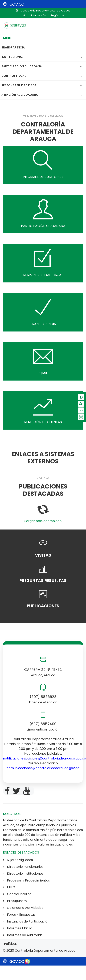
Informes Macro (18, 928)
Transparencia (13, 47)
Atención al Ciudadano (20, 95)
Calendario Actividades (23, 908)
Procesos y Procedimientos (26, 880)
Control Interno (17, 894)
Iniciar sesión (37, 15)
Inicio (7, 38)
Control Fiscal (15, 76)
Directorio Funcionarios (23, 867)
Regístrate (57, 15)
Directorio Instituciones (23, 874)
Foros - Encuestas (19, 915)
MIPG (9, 887)
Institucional (13, 57)
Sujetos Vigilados (18, 860)
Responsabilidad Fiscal (21, 85)
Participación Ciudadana (23, 66)
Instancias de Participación (26, 921)
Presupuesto (15, 901)
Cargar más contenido (43, 521)
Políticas (11, 944)
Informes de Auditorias (23, 935)
